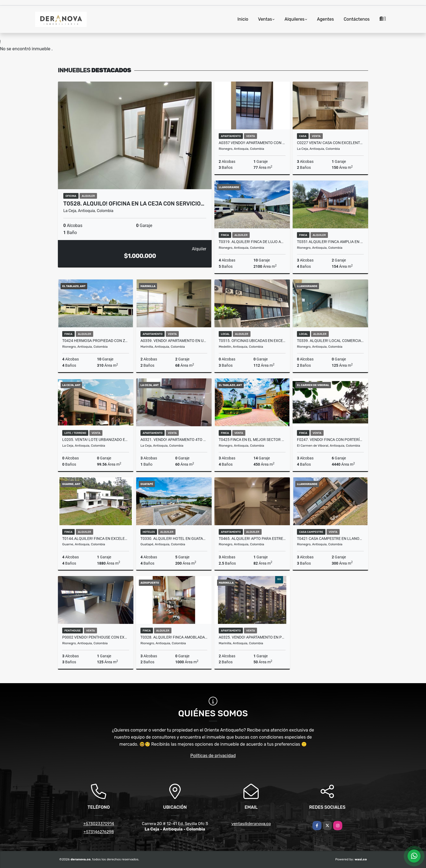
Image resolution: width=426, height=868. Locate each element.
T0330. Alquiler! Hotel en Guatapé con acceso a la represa (174, 539)
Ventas (265, 19)
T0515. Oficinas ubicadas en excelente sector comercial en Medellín (252, 341)
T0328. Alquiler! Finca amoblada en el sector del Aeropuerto (174, 637)
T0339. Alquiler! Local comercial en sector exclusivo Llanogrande (330, 341)
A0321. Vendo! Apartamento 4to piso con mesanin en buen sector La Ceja (174, 440)
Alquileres (295, 19)
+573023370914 (99, 824)
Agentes (325, 19)
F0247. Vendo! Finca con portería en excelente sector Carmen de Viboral (330, 440)
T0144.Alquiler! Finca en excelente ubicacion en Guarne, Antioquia (96, 539)
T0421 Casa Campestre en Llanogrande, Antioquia (330, 539)
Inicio (243, 19)
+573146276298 (99, 832)
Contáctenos (357, 19)
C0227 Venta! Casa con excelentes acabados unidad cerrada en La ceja (330, 143)
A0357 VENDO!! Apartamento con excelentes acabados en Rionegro (252, 143)
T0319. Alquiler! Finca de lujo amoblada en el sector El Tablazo (252, 242)
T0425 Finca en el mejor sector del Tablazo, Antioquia (252, 440)
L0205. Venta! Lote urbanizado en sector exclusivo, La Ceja (96, 440)
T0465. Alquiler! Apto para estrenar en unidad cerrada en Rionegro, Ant (252, 539)
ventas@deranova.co (251, 824)
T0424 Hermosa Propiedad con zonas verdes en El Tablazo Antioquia (96, 341)
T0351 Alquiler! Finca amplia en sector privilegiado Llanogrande (330, 242)
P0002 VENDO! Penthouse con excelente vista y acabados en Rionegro (96, 637)
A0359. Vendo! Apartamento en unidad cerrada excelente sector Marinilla (174, 341)
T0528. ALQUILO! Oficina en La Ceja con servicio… (134, 204)
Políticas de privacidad (213, 756)
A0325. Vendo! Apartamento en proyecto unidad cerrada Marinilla (252, 637)
